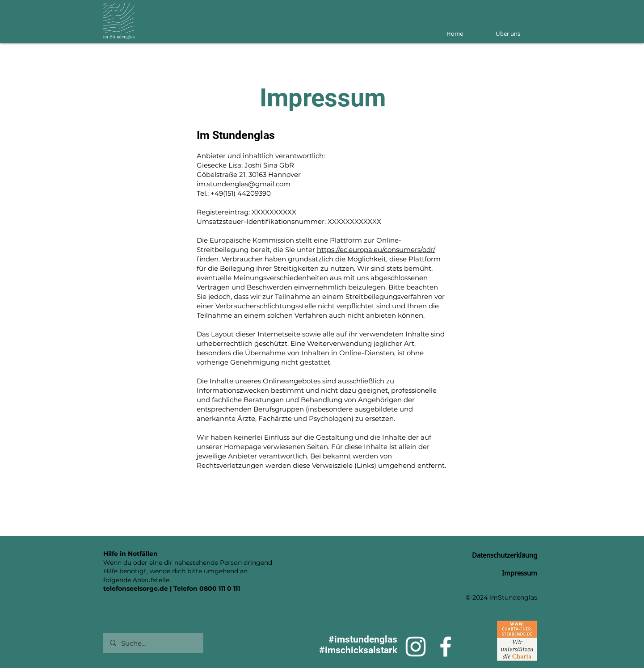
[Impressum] (505, 573)
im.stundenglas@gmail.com (244, 184)
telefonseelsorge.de (136, 588)
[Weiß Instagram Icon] (416, 647)
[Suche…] (153, 643)
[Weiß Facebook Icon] (446, 647)
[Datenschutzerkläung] (497, 555)
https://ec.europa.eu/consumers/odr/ (376, 250)
